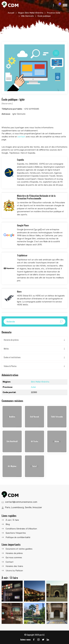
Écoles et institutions (12, 357)
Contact (10, 562)
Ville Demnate (27, 16)
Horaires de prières (11, 340)
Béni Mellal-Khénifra (40, 382)
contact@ (21, 502)
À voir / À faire (12, 520)
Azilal (33, 387)
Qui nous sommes (14, 558)
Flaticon (19, 571)
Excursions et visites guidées (19, 549)
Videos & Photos (10, 366)
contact (21, 137)
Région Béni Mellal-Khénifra (31, 13)
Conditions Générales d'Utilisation (21, 529)
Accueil (11, 13)
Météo (6, 349)
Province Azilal (54, 13)
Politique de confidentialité (18, 537)
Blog (8, 524)
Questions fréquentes (16, 533)
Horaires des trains (14, 566)
